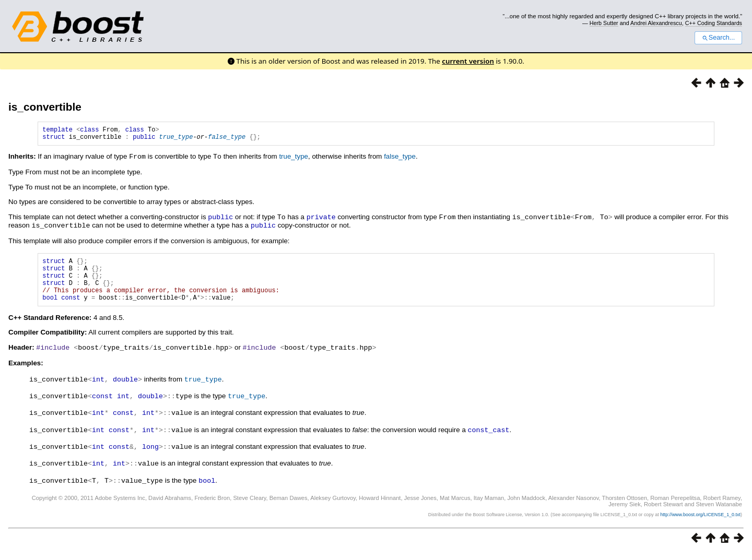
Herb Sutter (604, 23)
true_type (176, 140)
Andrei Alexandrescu (656, 23)
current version (468, 61)
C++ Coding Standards (714, 23)
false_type (227, 140)
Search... (718, 38)
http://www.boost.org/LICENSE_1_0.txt (700, 521)
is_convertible (45, 107)
